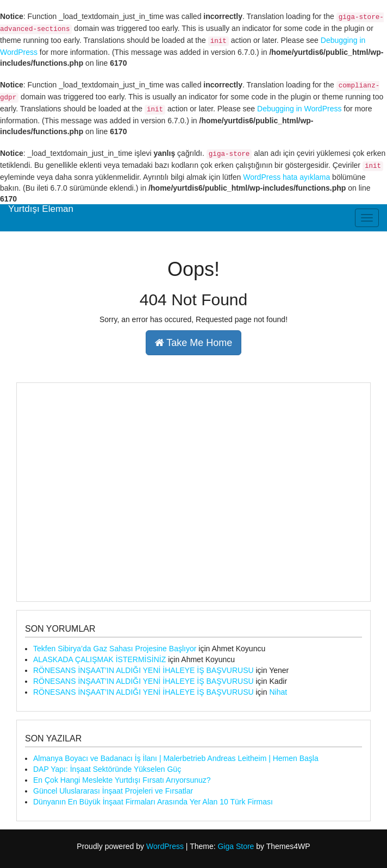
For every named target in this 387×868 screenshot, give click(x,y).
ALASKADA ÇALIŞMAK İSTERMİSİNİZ (99, 659)
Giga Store (236, 846)
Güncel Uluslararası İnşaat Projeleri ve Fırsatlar (113, 791)
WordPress (165, 846)
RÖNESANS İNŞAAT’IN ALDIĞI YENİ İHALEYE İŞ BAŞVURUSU (143, 670)
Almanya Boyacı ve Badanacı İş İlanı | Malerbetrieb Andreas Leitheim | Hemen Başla (176, 758)
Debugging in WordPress (299, 109)
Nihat (278, 692)
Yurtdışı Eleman (41, 209)
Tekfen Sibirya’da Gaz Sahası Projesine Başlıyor (115, 649)
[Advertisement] (193, 492)
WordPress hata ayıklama (286, 177)
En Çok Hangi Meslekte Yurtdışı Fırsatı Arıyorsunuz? (122, 780)
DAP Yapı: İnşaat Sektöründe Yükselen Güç (107, 769)
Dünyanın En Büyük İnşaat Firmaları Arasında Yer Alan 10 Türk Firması (153, 802)
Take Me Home (194, 343)
